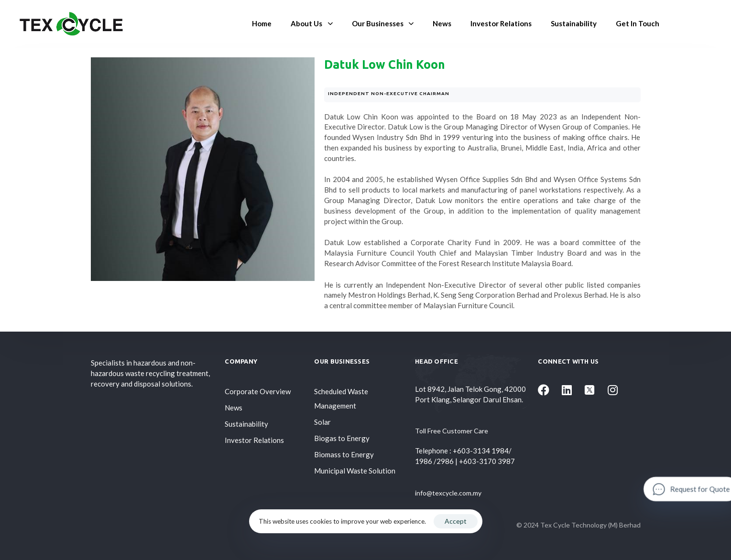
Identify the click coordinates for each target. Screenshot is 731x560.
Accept (456, 521)
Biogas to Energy (342, 438)
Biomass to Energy (344, 454)
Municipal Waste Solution (355, 471)
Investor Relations (501, 23)
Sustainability (574, 23)
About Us (311, 23)
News (442, 23)
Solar (322, 422)
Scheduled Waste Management (341, 398)
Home (262, 23)
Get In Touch (638, 23)
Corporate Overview (258, 391)
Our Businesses (383, 23)
